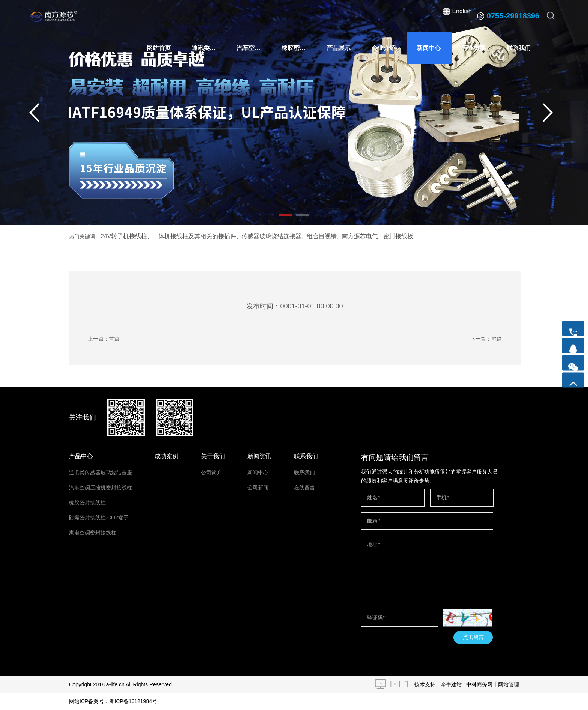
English (461, 16)
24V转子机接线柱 (121, 236)
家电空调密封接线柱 (93, 532)
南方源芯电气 (330, 236)
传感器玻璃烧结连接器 (252, 236)
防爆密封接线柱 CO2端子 (99, 517)
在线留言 (304, 487)
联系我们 (519, 48)
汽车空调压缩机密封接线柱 (254, 48)
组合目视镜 (296, 236)
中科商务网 (479, 684)
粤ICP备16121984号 (133, 701)
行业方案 (474, 48)
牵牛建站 (451, 684)
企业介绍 (384, 48)
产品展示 (339, 48)
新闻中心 (429, 48)
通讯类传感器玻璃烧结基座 (209, 48)
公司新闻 (258, 487)
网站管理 (508, 684)
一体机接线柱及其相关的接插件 (183, 236)
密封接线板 (364, 236)
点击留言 (473, 637)
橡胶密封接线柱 (299, 48)
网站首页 (159, 48)
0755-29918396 (513, 16)
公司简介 (211, 472)
